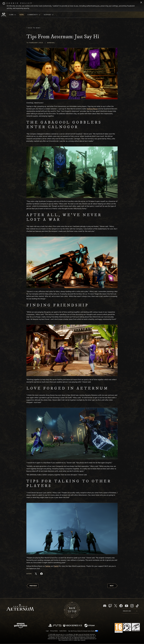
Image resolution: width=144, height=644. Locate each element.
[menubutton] (130, 611)
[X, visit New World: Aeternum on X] (116, 606)
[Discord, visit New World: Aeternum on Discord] (105, 606)
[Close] (141, 3)
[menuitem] (12, 15)
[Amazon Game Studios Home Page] (21, 626)
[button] (72, 74)
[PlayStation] (55, 626)
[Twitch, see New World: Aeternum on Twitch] (110, 606)
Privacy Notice (54, 631)
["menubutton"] (12, 15)
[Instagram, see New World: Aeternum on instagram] (132, 606)
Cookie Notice (63, 631)
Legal (47, 631)
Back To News (34, 28)
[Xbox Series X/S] (72, 626)
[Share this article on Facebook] (41, 574)
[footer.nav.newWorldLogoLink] (20, 608)
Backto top (72, 610)
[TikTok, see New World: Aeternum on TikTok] (137, 606)
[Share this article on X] (36, 574)
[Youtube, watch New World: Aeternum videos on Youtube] (126, 606)
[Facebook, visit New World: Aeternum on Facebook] (121, 606)
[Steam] (90, 626)
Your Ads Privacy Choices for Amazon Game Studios (83, 631)
